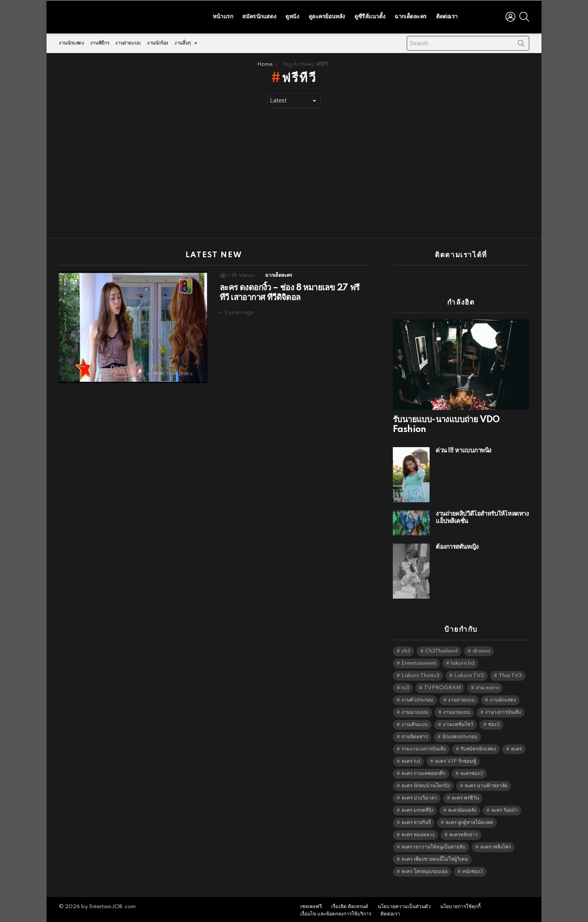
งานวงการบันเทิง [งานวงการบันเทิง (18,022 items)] (503, 710)
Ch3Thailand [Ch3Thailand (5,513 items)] (441, 649)
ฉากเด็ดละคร (411, 16)
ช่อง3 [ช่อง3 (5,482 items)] (494, 723)
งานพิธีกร (100, 41)
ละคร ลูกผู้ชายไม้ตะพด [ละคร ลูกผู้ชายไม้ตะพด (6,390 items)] (469, 821)
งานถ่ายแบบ (128, 41)
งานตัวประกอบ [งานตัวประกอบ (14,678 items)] (417, 698)
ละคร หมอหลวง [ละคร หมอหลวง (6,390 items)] (418, 833)
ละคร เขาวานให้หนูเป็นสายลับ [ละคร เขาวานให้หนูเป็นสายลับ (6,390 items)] (433, 845)
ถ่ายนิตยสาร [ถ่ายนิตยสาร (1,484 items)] (414, 735)
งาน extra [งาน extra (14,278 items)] (487, 686)
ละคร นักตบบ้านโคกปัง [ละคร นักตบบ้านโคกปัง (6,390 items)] (426, 784)
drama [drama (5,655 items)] (481, 649)
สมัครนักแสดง (259, 16)
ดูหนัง (292, 16)
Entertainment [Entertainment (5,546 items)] (419, 661)
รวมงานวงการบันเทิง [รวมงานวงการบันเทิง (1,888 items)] (424, 747)
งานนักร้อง (158, 41)
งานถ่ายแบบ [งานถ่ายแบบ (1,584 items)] (461, 698)
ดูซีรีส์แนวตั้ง (370, 16)
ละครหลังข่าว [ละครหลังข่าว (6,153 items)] (463, 833)
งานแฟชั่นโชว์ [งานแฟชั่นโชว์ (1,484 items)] (458, 723)
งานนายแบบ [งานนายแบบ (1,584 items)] (457, 710)
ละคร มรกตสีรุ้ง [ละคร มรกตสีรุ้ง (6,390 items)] (417, 808)
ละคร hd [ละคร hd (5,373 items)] (411, 759)
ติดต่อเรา (447, 16)
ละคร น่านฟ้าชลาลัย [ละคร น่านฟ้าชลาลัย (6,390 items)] (486, 784)
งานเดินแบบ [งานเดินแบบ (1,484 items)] (415, 723)
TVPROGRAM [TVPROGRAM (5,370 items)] (442, 686)
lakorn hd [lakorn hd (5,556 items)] (463, 661)
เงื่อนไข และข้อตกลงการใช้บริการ (336, 912)
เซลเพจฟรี (311, 905)
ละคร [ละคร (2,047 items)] (516, 747)
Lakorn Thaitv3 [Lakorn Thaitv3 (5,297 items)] (420, 674)
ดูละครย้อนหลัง (327, 16)
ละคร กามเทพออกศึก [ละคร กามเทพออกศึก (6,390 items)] (423, 772)
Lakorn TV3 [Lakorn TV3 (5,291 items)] (469, 674)
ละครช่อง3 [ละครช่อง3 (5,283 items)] (472, 772)
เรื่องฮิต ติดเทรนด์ (350, 905)
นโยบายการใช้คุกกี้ (460, 905)
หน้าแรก (223, 16)
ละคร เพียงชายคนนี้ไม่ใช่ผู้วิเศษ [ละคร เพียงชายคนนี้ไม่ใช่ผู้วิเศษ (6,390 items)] (435, 857)
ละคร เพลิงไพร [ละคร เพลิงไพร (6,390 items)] (496, 845)
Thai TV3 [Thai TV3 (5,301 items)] (510, 674)
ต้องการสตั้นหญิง (457, 545)
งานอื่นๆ (183, 43)
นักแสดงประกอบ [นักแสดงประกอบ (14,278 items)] (460, 735)
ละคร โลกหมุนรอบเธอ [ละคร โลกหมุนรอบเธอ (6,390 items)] (424, 870)
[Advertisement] (294, 171)
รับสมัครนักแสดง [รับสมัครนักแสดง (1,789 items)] (478, 747)
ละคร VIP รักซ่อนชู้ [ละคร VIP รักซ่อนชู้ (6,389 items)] (455, 759)
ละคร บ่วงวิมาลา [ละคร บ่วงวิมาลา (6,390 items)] (419, 796)
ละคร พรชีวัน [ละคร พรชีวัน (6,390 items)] (465, 796)
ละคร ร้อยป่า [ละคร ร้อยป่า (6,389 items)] (504, 808)
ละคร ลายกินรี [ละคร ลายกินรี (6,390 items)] (416, 821)
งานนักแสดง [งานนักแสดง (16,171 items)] (503, 698)
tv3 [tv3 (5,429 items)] (405, 686)
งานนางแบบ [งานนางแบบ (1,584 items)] (415, 710)
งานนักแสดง (71, 41)
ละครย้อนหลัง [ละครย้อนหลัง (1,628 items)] (462, 808)
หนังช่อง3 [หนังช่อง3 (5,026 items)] (473, 870)
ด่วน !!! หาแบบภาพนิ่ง (463, 449)
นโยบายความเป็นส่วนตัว (404, 905)
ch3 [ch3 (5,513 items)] (406, 649)
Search (521, 43)
